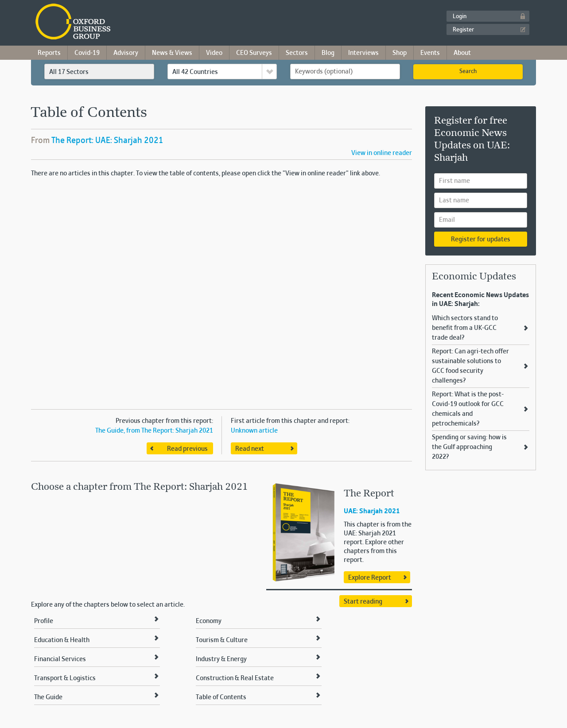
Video (214, 53)
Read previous (187, 449)
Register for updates (481, 240)
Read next (250, 449)
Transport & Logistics (65, 678)
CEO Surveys (254, 53)
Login (460, 17)
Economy (209, 621)
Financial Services (60, 659)
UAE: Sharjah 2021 (372, 511)
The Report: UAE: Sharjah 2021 (107, 141)
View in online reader (382, 153)
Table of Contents (221, 697)
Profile (44, 621)
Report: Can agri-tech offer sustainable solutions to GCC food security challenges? (470, 366)
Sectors (297, 53)
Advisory (126, 53)
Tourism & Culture (222, 640)
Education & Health (62, 640)
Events (430, 53)
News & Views (172, 53)
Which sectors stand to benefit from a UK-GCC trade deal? (465, 328)
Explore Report (370, 578)
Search (468, 72)
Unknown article (254, 431)
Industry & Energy (221, 659)
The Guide (48, 697)
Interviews (363, 53)
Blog (328, 53)
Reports (49, 53)
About (462, 53)
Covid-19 (87, 53)
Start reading (363, 602)
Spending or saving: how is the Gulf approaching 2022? (469, 447)
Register (463, 30)
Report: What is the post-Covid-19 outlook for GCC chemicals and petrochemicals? (468, 409)
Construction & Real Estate (235, 678)
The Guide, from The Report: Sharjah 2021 (154, 431)
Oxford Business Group (124, 22)
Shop (400, 53)
